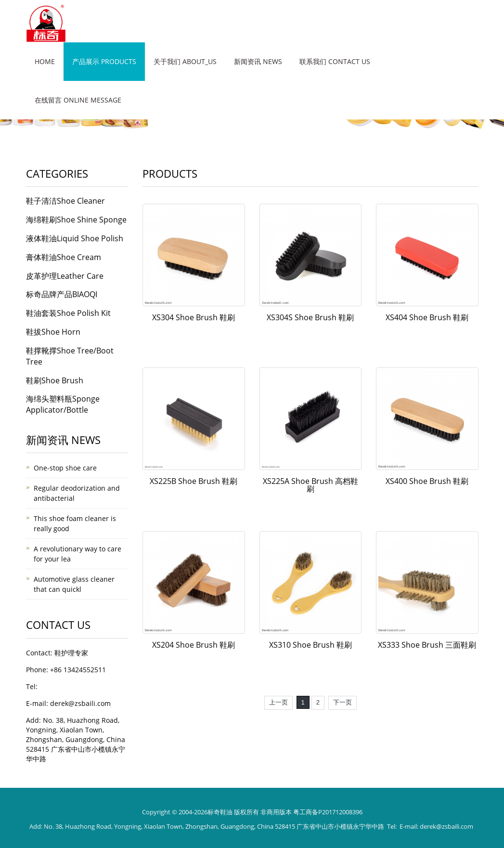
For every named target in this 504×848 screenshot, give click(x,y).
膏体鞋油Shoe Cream (64, 257)
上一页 (278, 702)
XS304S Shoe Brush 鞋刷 (310, 317)
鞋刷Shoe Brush (55, 380)
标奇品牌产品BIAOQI (62, 294)
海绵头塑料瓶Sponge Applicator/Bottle (63, 404)
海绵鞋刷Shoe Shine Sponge (76, 220)
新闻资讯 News (258, 61)
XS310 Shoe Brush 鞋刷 (310, 645)
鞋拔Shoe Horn (53, 332)
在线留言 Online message (78, 100)
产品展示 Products (104, 61)
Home (45, 61)
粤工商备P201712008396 (328, 812)
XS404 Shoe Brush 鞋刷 (427, 317)
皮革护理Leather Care (65, 276)
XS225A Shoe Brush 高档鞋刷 (310, 485)
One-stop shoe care (65, 468)
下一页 (342, 702)
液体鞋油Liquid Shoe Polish (75, 238)
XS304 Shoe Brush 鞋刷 (194, 317)
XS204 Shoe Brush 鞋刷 (194, 645)
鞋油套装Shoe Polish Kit (68, 313)
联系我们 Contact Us (335, 61)
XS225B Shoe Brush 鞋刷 (194, 481)
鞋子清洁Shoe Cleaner (65, 201)
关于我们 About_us (185, 61)
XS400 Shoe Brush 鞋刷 (427, 481)
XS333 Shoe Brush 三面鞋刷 (427, 645)
